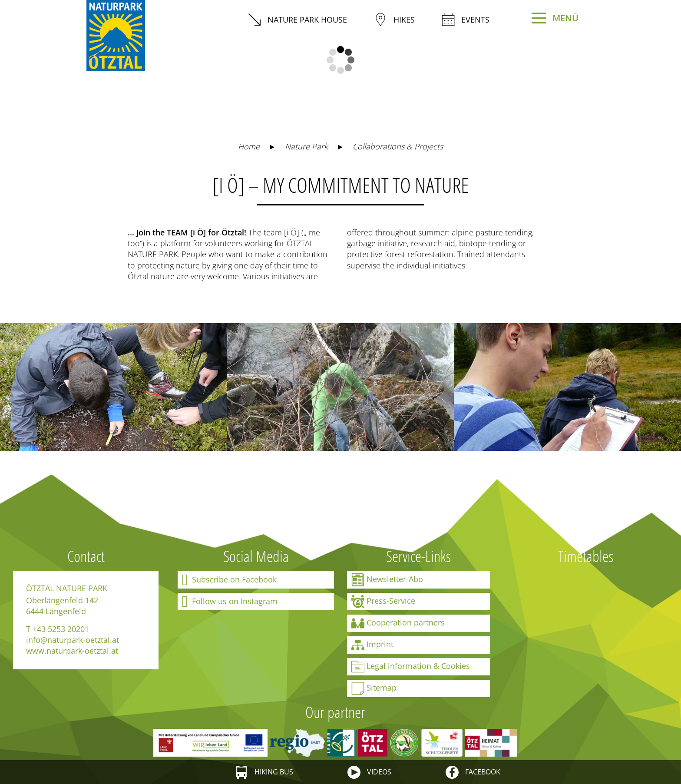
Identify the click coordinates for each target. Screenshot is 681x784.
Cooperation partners (398, 623)
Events (466, 20)
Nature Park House (298, 20)
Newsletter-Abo (387, 580)
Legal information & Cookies (411, 667)
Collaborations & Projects (398, 146)
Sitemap (374, 688)
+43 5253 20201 (61, 629)
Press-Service (383, 602)
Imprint (372, 645)
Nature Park (306, 146)
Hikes (394, 20)
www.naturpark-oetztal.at (72, 651)
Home (249, 146)
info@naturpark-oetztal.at (73, 640)
